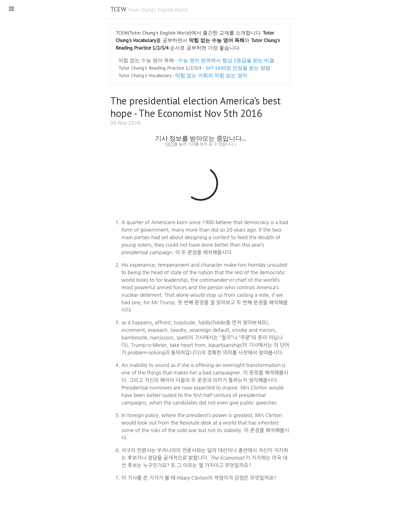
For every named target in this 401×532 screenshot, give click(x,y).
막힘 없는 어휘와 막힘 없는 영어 (211, 75)
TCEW (118, 9)
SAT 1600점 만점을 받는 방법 (238, 68)
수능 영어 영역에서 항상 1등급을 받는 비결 (226, 60)
